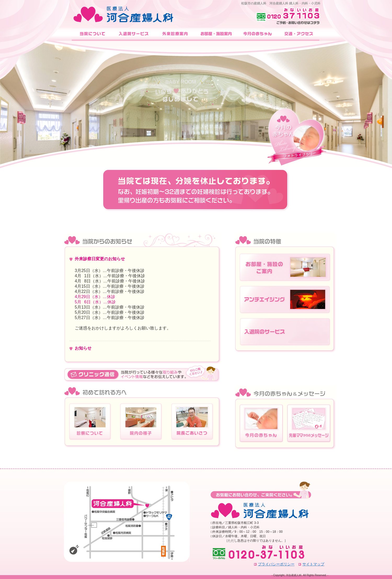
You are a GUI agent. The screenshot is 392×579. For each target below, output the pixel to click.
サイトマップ (313, 564)
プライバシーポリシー (276, 564)
